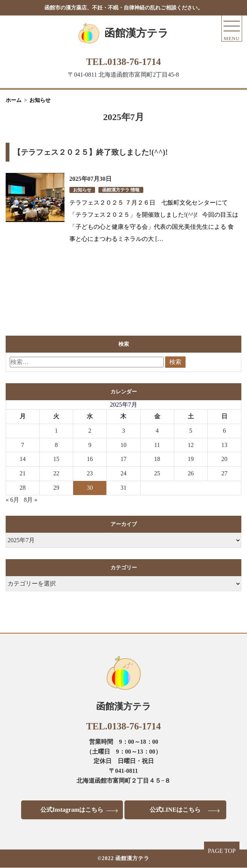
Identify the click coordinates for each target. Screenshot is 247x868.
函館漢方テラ (137, 33)
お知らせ (82, 190)
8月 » (31, 500)
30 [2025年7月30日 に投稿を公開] (90, 488)
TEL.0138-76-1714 (124, 62)
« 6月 (12, 500)
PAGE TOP (222, 851)
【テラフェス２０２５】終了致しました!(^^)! (91, 152)
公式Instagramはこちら (72, 810)
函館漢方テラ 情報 (121, 190)
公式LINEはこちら (175, 810)
